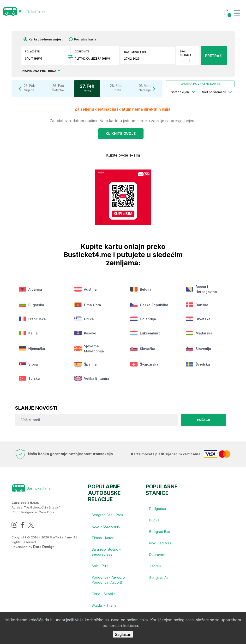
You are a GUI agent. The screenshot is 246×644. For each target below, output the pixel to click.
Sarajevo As (159, 578)
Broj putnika (186, 53)
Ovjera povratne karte (200, 84)
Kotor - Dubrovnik (106, 526)
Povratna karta (85, 39)
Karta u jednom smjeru (46, 39)
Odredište (82, 51)
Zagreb (155, 566)
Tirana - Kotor (103, 538)
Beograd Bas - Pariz (108, 515)
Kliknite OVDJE (121, 133)
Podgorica (158, 509)
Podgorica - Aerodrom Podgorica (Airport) (110, 580)
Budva (154, 520)
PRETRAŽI (214, 56)
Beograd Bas (160, 532)
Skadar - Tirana (104, 605)
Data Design (44, 547)
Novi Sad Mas (160, 543)
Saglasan (123, 634)
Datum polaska (135, 52)
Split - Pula (100, 566)
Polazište (32, 51)
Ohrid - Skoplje (104, 594)
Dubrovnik (157, 555)
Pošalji (204, 420)
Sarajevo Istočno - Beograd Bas (106, 552)
